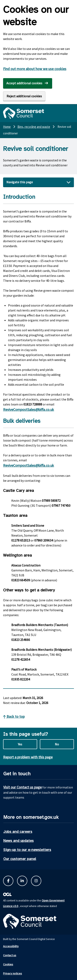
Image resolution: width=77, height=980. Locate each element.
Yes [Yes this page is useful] (20, 744)
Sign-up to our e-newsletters (27, 850)
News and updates (18, 841)
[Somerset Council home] (24, 113)
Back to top (14, 716)
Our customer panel (20, 859)
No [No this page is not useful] (57, 744)
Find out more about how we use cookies (35, 69)
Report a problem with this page (28, 757)
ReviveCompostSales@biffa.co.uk (29, 410)
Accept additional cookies (24, 83)
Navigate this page (20, 182)
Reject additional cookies (24, 96)
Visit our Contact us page (22, 787)
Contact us (10, 955)
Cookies (8, 964)
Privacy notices (13, 973)
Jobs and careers (18, 832)
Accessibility (11, 946)
